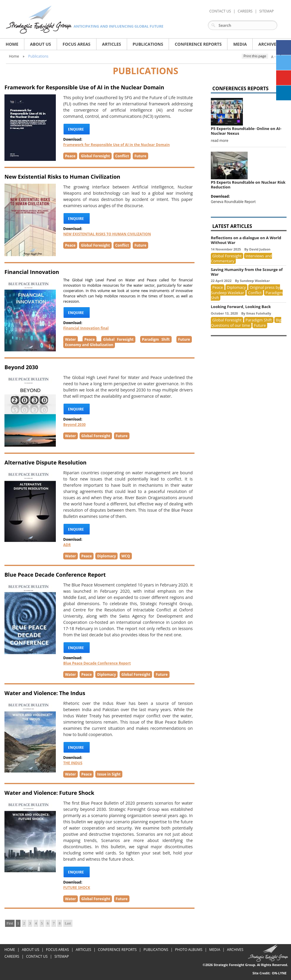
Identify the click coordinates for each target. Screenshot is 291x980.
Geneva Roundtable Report (233, 202)
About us (41, 44)
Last (68, 923)
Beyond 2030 (74, 425)
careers (245, 11)
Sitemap (267, 11)
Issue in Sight (109, 774)
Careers (12, 956)
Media (215, 950)
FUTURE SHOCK (77, 888)
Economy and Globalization (89, 345)
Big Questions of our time (246, 323)
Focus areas (77, 44)
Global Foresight (95, 156)
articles (112, 44)
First (10, 923)
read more (220, 141)
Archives (235, 950)
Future (140, 156)
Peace (70, 156)
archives (268, 44)
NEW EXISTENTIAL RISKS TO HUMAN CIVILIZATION (107, 234)
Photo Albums (189, 950)
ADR (67, 545)
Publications (38, 56)
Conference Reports (198, 44)
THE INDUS (73, 763)
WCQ (126, 556)
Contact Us (220, 11)
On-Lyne (279, 973)
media (240, 44)
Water (71, 339)
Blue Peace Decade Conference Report (97, 663)
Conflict (122, 156)
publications (148, 44)
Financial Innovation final (86, 328)
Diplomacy (106, 556)
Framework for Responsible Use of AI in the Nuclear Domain (117, 145)
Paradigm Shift (156, 339)
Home (12, 44)
